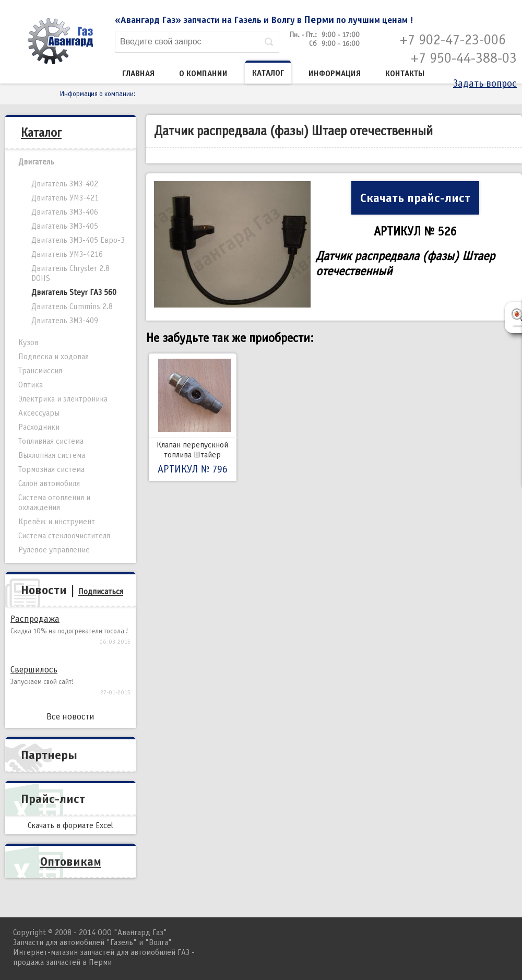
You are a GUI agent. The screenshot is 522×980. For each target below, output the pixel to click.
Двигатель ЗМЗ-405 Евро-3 (78, 240)
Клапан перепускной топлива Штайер (193, 417)
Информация (335, 74)
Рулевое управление (54, 550)
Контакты (405, 74)
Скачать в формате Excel (70, 825)
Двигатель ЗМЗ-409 (65, 321)
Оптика (31, 385)
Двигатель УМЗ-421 (65, 198)
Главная (138, 74)
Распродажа (35, 619)
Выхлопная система (52, 455)
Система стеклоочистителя (64, 536)
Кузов (28, 343)
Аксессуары (39, 413)
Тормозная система (51, 469)
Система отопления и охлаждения (54, 503)
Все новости (70, 717)
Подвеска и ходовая (54, 357)
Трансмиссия (40, 371)
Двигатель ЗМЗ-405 (65, 226)
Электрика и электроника (63, 399)
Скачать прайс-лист (415, 198)
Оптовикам (71, 861)
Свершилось (34, 670)
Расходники (39, 427)
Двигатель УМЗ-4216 (67, 254)
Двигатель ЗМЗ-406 (65, 212)
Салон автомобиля (49, 483)
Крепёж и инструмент (57, 522)
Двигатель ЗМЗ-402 (65, 184)
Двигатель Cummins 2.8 (72, 306)
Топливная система (51, 441)
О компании (203, 74)
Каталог (268, 73)
